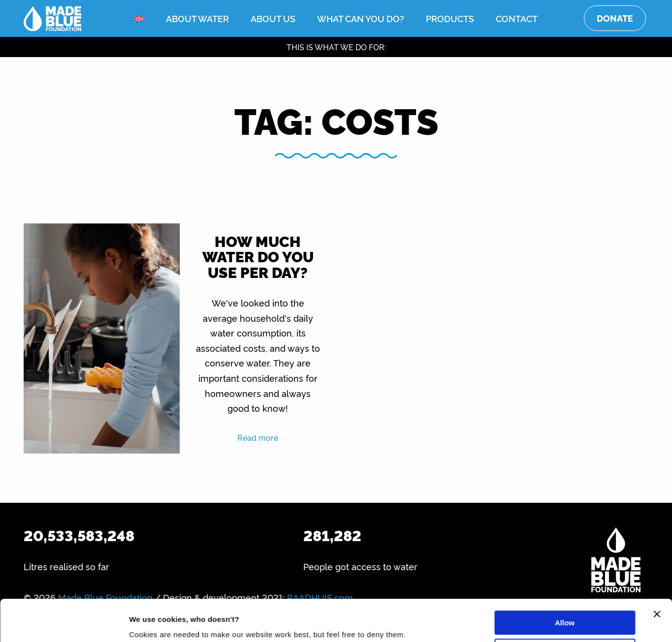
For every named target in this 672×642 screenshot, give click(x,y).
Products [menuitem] (450, 18)
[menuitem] (139, 19)
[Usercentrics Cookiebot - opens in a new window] (64, 623)
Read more (258, 437)
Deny (565, 611)
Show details (152, 623)
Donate (615, 18)
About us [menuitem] (273, 18)
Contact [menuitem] (517, 18)
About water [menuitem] (197, 18)
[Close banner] (657, 575)
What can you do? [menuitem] (361, 18)
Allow (565, 584)
